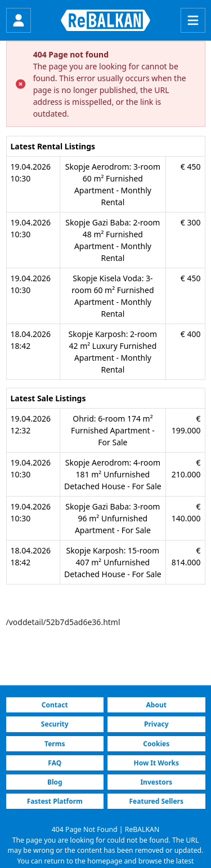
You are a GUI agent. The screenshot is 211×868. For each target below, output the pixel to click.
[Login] (19, 20)
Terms (55, 744)
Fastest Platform (55, 801)
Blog (55, 782)
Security (55, 724)
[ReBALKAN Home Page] (105, 20)
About (156, 705)
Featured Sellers (156, 801)
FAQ (55, 763)
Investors (156, 782)
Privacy (156, 724)
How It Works (156, 763)
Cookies (156, 744)
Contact (55, 705)
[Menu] (193, 20)
